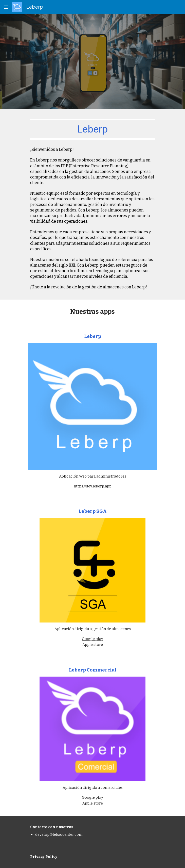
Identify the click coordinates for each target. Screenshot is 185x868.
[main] (92, 129)
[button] (6, 7)
